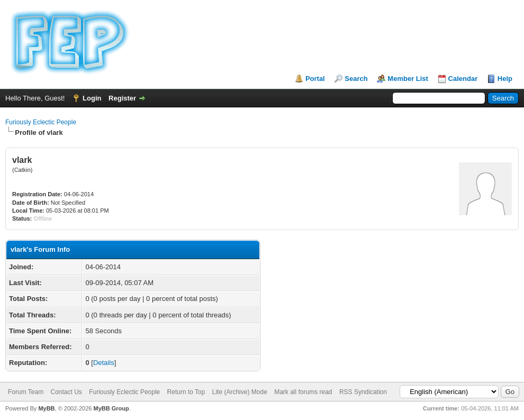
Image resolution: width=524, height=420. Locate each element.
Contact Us (66, 392)
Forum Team (26, 392)
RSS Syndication (363, 392)
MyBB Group (111, 408)
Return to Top (186, 392)
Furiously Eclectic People (41, 122)
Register (122, 98)
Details (104, 363)
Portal (315, 79)
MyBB (46, 408)
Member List (408, 79)
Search (356, 79)
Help (505, 79)
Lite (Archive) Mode (240, 392)
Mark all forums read (303, 392)
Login (92, 98)
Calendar (463, 79)
